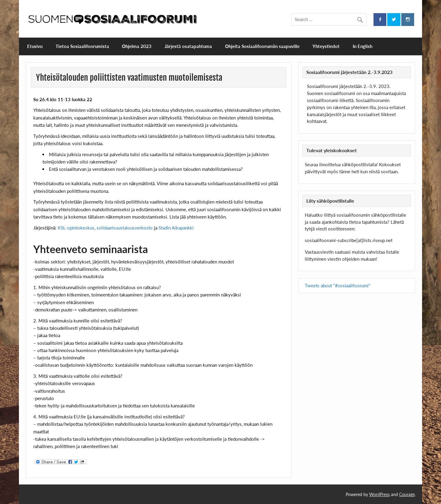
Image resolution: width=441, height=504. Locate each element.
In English (363, 46)
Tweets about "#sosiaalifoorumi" (338, 285)
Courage (407, 494)
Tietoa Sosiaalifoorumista (82, 46)
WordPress (379, 494)
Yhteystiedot (326, 46)
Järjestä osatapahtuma (188, 46)
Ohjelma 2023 (137, 46)
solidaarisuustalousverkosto (125, 228)
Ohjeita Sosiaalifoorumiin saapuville (262, 46)
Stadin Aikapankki (176, 228)
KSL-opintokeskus (76, 228)
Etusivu (35, 46)
